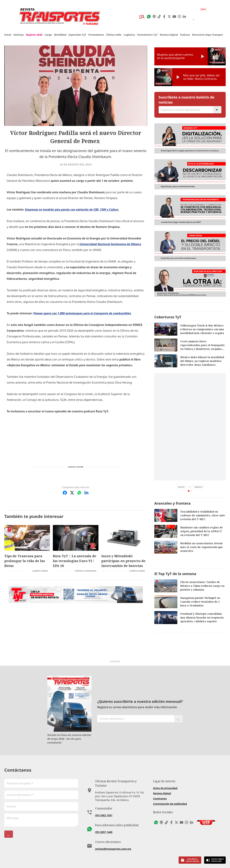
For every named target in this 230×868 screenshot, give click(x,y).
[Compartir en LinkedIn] (86, 493)
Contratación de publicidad (170, 804)
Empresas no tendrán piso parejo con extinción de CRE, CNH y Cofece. (72, 210)
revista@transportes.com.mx (113, 844)
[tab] (189, 491)
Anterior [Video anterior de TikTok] (181, 487)
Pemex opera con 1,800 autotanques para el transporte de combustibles (82, 313)
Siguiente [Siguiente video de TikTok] (198, 487)
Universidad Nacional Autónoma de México (110, 244)
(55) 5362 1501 (104, 811)
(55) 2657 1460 (104, 828)
